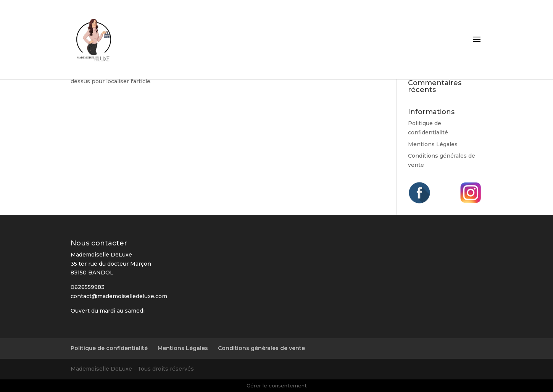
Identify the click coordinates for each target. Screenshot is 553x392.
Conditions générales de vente (261, 348)
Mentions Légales (433, 144)
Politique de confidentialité (109, 348)
